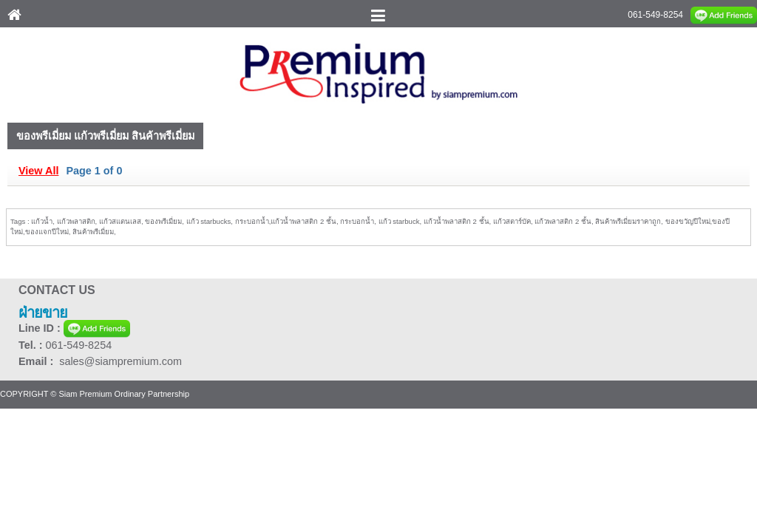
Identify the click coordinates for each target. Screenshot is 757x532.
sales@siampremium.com (120, 361)
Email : (39, 361)
